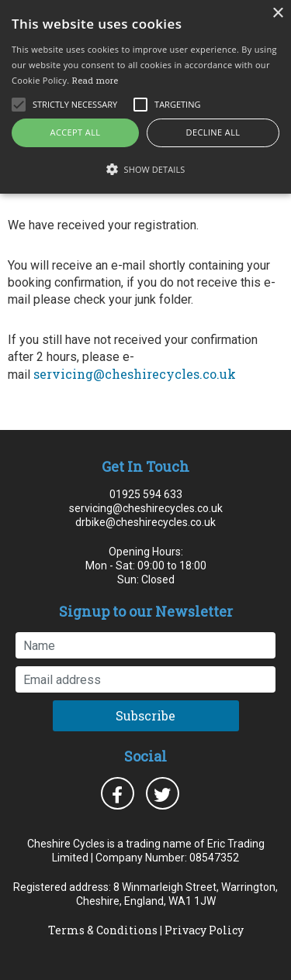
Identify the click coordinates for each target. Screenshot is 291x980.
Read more (95, 80)
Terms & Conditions (103, 930)
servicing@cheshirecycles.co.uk (135, 374)
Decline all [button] (213, 132)
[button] (145, 169)
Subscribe (145, 715)
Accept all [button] (76, 132)
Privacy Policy (204, 930)
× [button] (277, 14)
